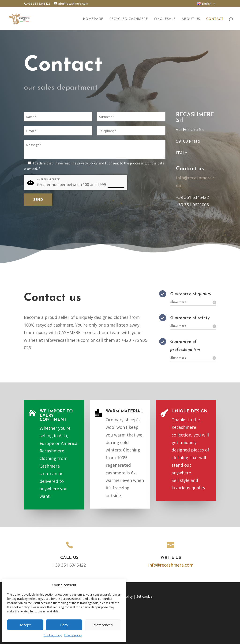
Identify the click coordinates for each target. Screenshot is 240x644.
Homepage (93, 19)
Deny (64, 625)
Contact (215, 19)
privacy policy (87, 163)
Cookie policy (53, 635)
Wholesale (165, 19)
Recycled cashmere (129, 19)
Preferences (103, 625)
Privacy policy (73, 635)
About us (191, 19)
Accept (25, 625)
